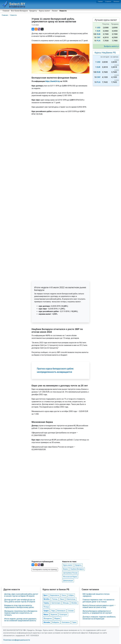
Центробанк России (70, 573)
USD (99, 28)
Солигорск (63, 615)
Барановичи (55, 595)
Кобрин (71, 595)
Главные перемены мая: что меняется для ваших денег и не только (98, 601)
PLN (99, 41)
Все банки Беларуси (19, 11)
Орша (62, 599)
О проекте (108, 1)
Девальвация (68, 581)
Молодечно (48, 618)
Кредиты (33, 11)
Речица (46, 607)
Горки (74, 622)
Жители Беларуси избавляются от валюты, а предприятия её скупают (97, 612)
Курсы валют (44, 11)
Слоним (71, 611)
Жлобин (74, 603)
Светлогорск (56, 603)
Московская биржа (70, 577)
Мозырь (66, 603)
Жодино (57, 618)
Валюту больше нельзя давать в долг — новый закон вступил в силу (99, 606)
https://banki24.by (53, 81)
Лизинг (55, 11)
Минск (46, 615)
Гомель (46, 603)
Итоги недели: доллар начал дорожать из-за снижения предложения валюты (20, 620)
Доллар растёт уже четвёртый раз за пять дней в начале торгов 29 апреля (20, 601)
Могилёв (47, 622)
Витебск (47, 599)
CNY (99, 37)
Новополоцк (71, 599)
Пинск (64, 595)
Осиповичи (66, 622)
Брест (46, 595)
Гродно (46, 611)
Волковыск (61, 611)
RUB (99, 34)
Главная (100, 1)
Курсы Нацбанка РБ (105, 53)
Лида (53, 611)
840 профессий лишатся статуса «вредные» (96, 595)
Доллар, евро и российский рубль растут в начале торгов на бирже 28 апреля (21, 595)
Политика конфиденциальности (17, 640)
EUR (99, 31)
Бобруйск (56, 622)
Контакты (117, 1)
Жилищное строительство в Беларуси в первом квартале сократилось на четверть (21, 613)
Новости (63, 11)
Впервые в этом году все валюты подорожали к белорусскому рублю (19, 606)
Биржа (66, 569)
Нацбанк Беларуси (77, 569)
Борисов (54, 615)
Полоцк (55, 599)
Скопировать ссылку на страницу (45, 570)
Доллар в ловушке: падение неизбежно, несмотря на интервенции (99, 618)
